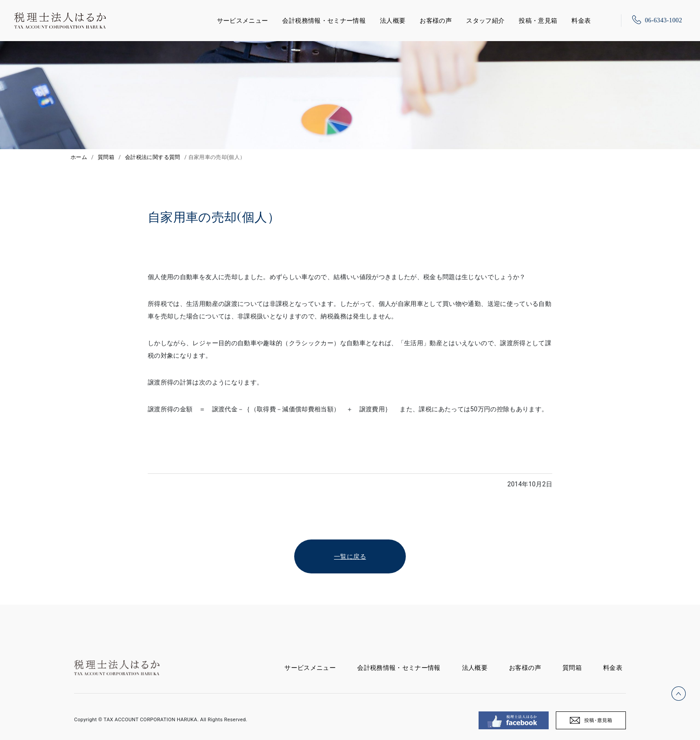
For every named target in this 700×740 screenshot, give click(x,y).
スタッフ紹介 (485, 21)
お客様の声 (436, 21)
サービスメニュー (243, 19)
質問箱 (106, 157)
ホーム (79, 157)
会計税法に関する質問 (153, 157)
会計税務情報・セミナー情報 (324, 21)
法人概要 (393, 21)
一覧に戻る (350, 556)
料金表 (581, 21)
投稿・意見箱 (538, 21)
